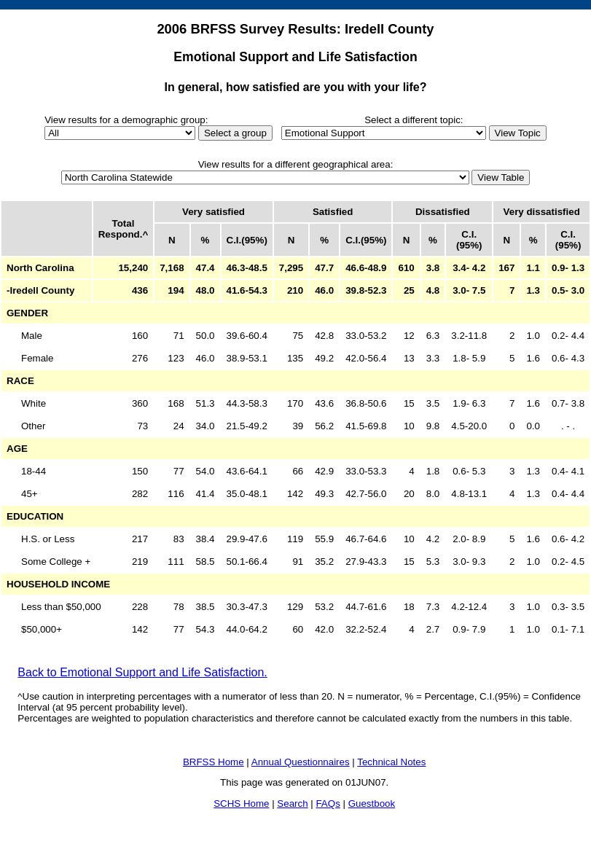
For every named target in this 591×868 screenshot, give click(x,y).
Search (292, 804)
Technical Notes (391, 762)
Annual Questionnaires (301, 762)
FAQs (328, 804)
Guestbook (372, 804)
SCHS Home (241, 804)
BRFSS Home (214, 762)
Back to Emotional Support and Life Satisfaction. (142, 672)
